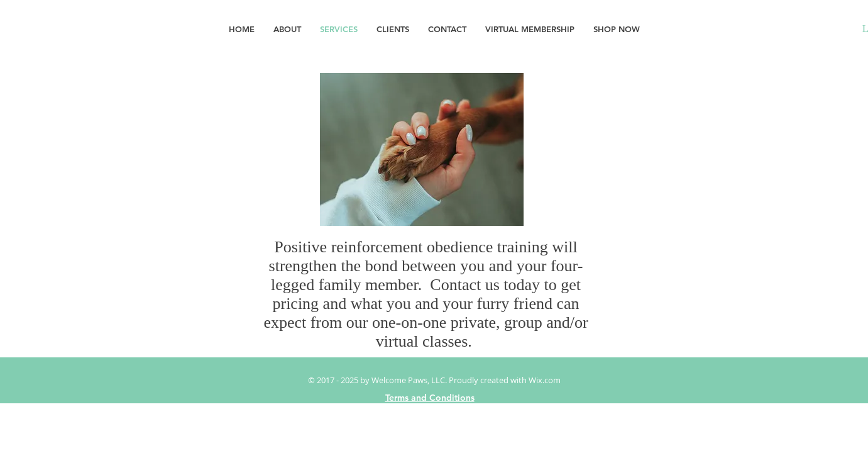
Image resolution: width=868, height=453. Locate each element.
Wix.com (545, 380)
